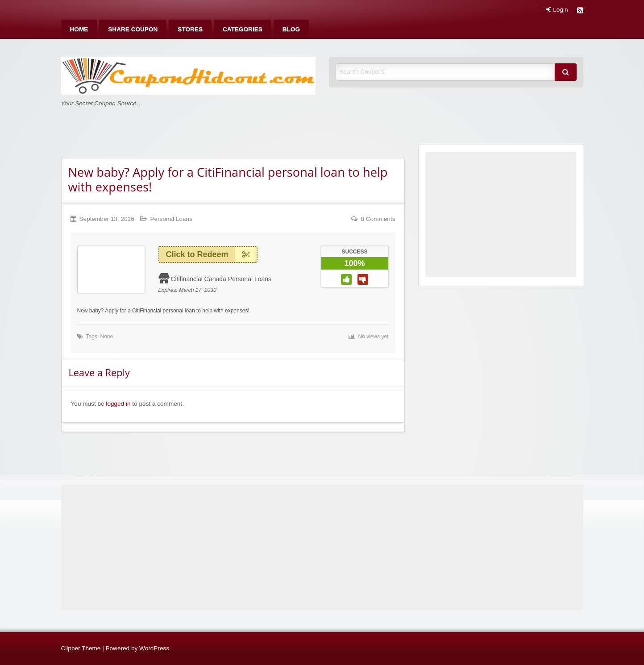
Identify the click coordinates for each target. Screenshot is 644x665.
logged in (118, 404)
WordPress (154, 648)
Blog (291, 29)
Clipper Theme (81, 648)
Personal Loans (171, 219)
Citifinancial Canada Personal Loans (221, 279)
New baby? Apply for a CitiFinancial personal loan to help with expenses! (228, 179)
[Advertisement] (501, 214)
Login (557, 10)
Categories (243, 29)
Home (79, 29)
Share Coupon (133, 29)
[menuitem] (79, 29)
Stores (190, 29)
